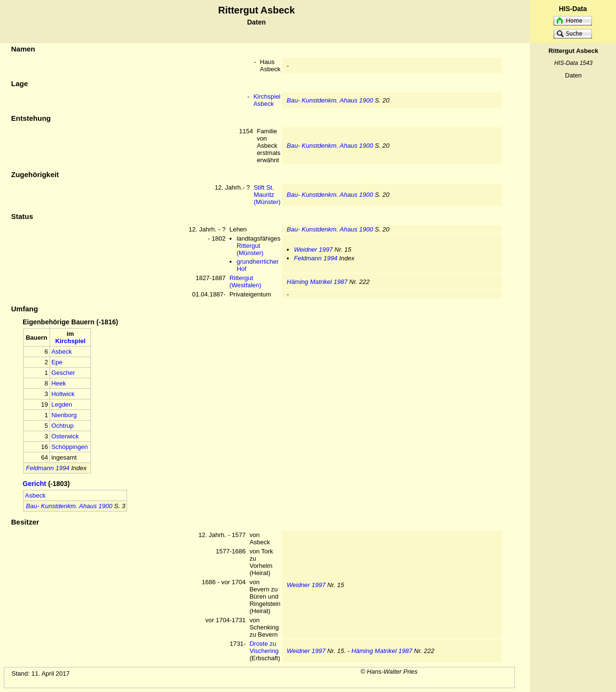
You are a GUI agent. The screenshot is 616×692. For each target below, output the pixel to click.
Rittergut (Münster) (250, 249)
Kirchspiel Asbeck (267, 100)
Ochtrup (63, 426)
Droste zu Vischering (264, 647)
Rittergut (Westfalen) (245, 282)
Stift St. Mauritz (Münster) (267, 195)
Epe (57, 362)
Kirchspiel (71, 341)
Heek (59, 383)
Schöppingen (70, 447)
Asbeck (62, 352)
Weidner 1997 (314, 250)
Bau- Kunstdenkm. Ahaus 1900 (330, 100)
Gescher (63, 373)
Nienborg (64, 415)
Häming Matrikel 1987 (317, 282)
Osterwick (65, 436)
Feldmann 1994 (316, 258)
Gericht (34, 484)
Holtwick (63, 394)
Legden (62, 404)
